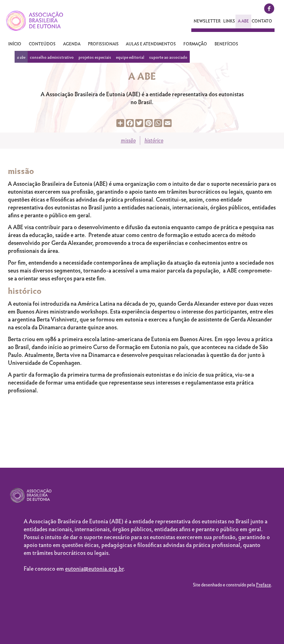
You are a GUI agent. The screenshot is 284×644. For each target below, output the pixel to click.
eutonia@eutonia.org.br (94, 569)
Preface (263, 585)
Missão (128, 140)
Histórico (154, 140)
